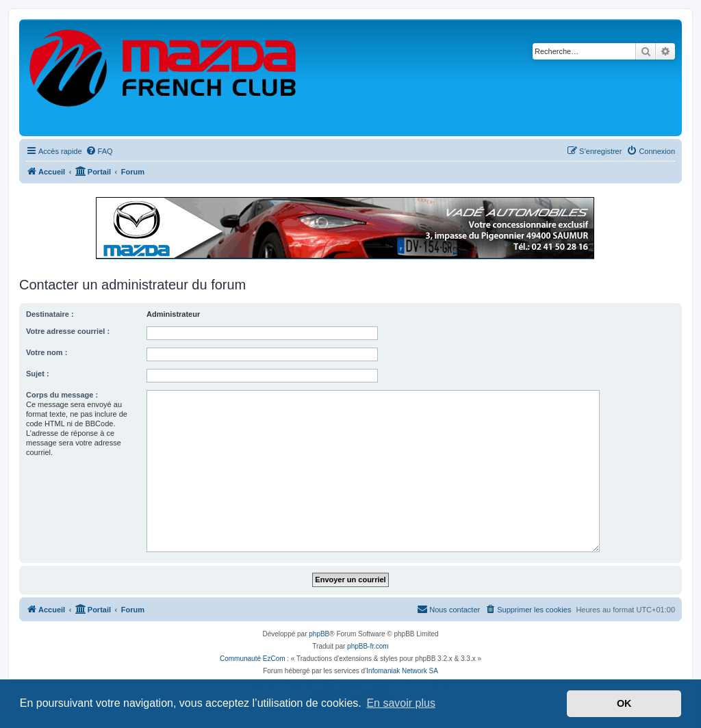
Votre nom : (47, 352)
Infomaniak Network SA (402, 671)
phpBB (319, 634)
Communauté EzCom (253, 659)
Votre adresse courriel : (68, 331)
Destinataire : (50, 314)
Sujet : (38, 374)
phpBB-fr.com (368, 646)
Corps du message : (62, 395)
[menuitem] (99, 151)
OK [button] (624, 703)
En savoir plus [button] (401, 703)
